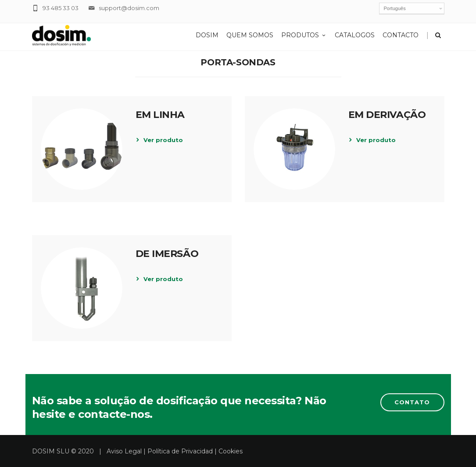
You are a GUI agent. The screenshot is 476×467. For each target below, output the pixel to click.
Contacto (401, 35)
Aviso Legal (124, 451)
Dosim (207, 35)
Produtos (304, 35)
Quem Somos (250, 35)
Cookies (231, 451)
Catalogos (355, 35)
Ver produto (163, 140)
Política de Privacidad (180, 451)
